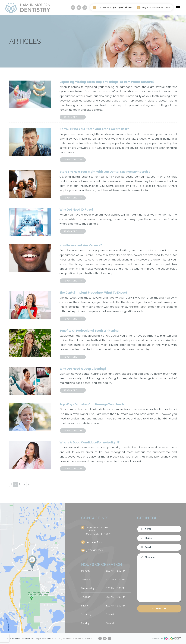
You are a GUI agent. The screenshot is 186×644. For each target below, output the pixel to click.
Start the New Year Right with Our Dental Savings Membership (105, 172)
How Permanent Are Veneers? (81, 245)
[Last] (29, 484)
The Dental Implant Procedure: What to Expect (93, 293)
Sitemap (90, 638)
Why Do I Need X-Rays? (76, 210)
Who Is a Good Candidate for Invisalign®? (90, 442)
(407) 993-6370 (94, 542)
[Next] (25, 484)
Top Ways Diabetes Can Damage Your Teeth (92, 404)
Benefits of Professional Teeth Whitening (89, 331)
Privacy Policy (79, 638)
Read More (70, 117)
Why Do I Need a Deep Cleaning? (83, 369)
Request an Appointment (156, 8)
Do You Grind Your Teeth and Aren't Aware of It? (94, 129)
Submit (157, 609)
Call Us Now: (115, 8)
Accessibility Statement (61, 638)
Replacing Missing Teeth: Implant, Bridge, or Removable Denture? (107, 82)
